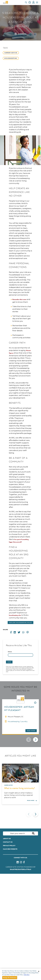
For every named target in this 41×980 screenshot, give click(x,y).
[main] (20, 974)
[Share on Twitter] (20, 632)
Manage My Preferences (10, 978)
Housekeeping (11, 58)
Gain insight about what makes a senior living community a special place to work (19, 795)
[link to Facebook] (24, 863)
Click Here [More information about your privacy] (27, 975)
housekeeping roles (15, 615)
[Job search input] (20, 833)
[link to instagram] (21, 863)
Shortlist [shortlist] (35, 703)
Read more (31, 731)
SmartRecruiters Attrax (20, 869)
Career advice (11, 53)
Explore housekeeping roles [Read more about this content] (21, 623)
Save (9, 662)
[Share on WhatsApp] (24, 632)
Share (5, 630)
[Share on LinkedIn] (16, 632)
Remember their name (19, 300)
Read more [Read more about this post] (31, 801)
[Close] (39, 971)
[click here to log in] (33, 3)
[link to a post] (20, 773)
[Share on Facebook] (12, 632)
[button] (26, 2)
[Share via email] (29, 632)
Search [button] (33, 833)
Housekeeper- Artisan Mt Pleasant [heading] (19, 709)
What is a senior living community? (20, 788)
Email (10, 652)
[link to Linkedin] (18, 863)
